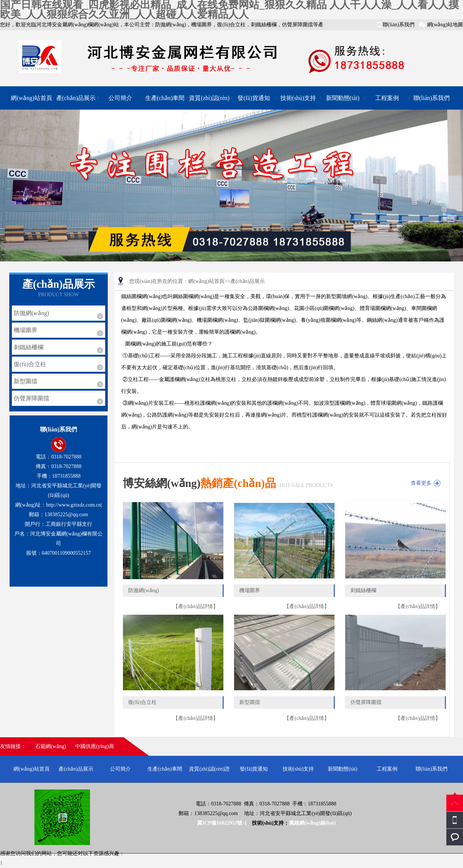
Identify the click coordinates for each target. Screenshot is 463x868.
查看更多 (421, 483)
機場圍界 (26, 330)
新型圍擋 (26, 381)
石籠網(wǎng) (51, 746)
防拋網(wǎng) (31, 313)
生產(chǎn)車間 (165, 98)
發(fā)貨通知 (254, 98)
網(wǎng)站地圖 (445, 25)
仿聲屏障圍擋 (31, 398)
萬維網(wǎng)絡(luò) (312, 823)
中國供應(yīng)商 (94, 746)
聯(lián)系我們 (399, 25)
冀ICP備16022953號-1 (222, 823)
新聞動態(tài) (343, 98)
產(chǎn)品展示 (76, 98)
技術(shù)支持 (298, 98)
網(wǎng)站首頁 (31, 98)
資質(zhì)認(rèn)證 (209, 102)
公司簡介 (120, 98)
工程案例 (387, 98)
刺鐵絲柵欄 (29, 347)
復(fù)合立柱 (30, 364)
